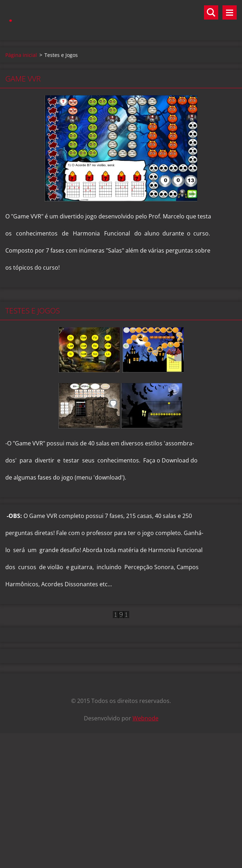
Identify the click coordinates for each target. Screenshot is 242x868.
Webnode (146, 718)
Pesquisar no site (211, 12)
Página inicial (21, 55)
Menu (230, 12)
